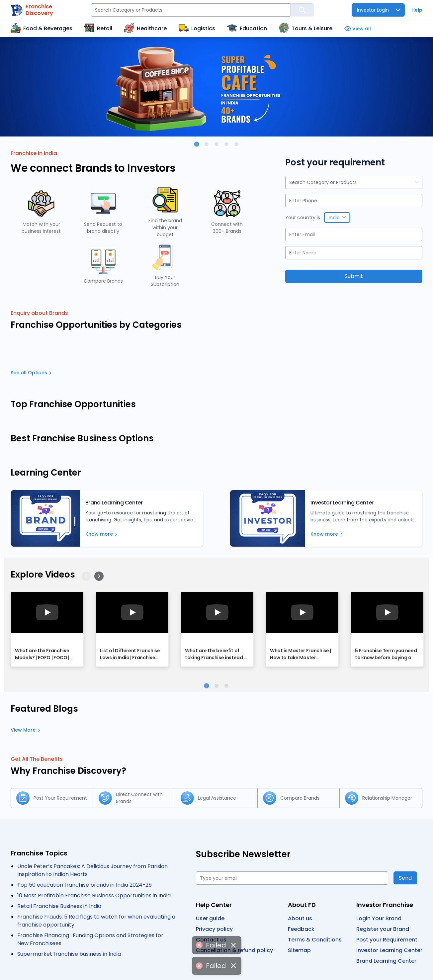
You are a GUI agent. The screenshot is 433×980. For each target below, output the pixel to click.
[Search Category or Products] (191, 10)
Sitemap (299, 950)
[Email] (354, 234)
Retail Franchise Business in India (59, 906)
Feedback (301, 929)
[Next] (99, 576)
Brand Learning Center (386, 961)
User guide (210, 918)
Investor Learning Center (389, 950)
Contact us (211, 940)
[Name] (354, 253)
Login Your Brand (379, 918)
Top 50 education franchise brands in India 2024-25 (85, 885)
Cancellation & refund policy (234, 950)
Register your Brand (383, 929)
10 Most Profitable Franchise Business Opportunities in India (94, 895)
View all (358, 29)
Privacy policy (214, 929)
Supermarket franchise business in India (69, 954)
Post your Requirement (387, 940)
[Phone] (354, 201)
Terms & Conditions (315, 940)
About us (300, 918)
